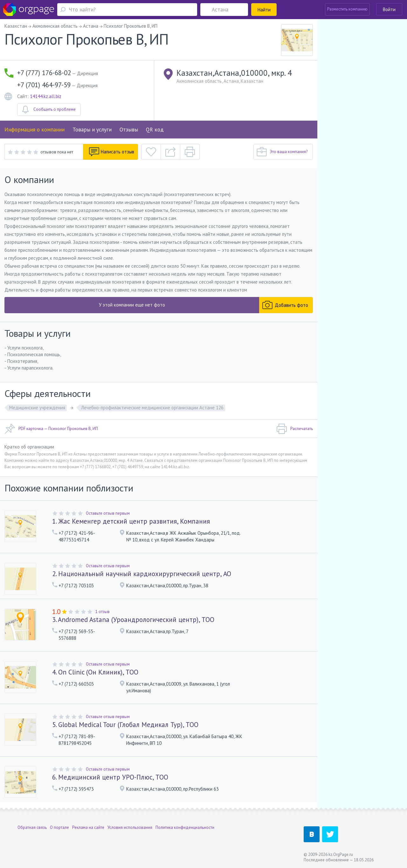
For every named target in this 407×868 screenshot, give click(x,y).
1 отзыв (103, 612)
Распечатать (295, 429)
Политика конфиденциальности (185, 827)
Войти (389, 9)
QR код (155, 130)
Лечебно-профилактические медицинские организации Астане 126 (152, 408)
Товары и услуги (92, 130)
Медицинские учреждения (37, 408)
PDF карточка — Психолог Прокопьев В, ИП (51, 429)
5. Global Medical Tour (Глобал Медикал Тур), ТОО (125, 725)
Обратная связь (32, 827)
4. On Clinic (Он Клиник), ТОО (95, 672)
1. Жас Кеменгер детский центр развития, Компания (131, 521)
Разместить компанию (347, 9)
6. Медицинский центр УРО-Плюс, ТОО (110, 777)
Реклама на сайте (88, 827)
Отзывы (129, 130)
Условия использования (130, 827)
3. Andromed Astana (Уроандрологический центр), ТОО (133, 620)
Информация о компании (34, 130)
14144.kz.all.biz (46, 96)
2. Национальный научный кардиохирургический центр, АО (142, 574)
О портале (59, 827)
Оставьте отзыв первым (108, 513)
